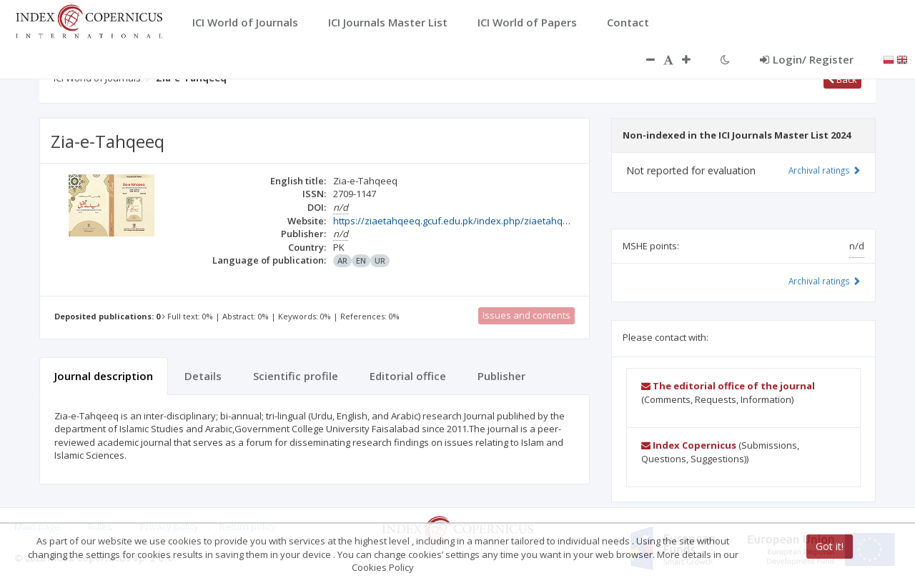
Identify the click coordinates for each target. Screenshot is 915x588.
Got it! (830, 546)
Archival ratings (825, 170)
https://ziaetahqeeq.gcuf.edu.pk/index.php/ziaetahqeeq (456, 221)
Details (203, 376)
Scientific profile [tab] (296, 376)
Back (842, 79)
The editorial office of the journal (728, 386)
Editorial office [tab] (408, 376)
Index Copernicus (689, 445)
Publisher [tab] (501, 376)
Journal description (104, 376)
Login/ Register (807, 59)
